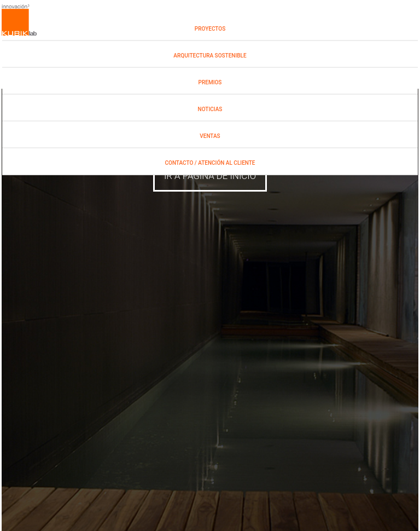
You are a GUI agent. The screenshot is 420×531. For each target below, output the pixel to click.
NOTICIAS (210, 109)
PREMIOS (210, 82)
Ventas (210, 136)
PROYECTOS (210, 29)
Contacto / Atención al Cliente (210, 163)
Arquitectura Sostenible (210, 56)
